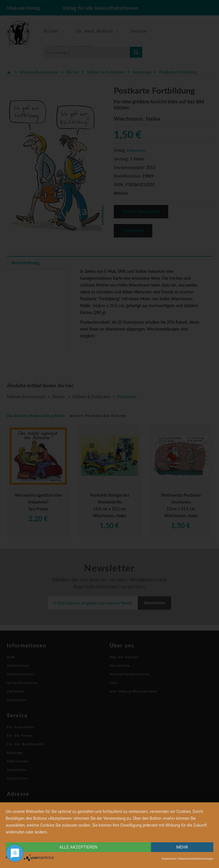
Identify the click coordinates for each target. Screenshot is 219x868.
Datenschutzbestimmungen (196, 859)
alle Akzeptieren (78, 847)
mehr (182, 847)
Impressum (169, 859)
